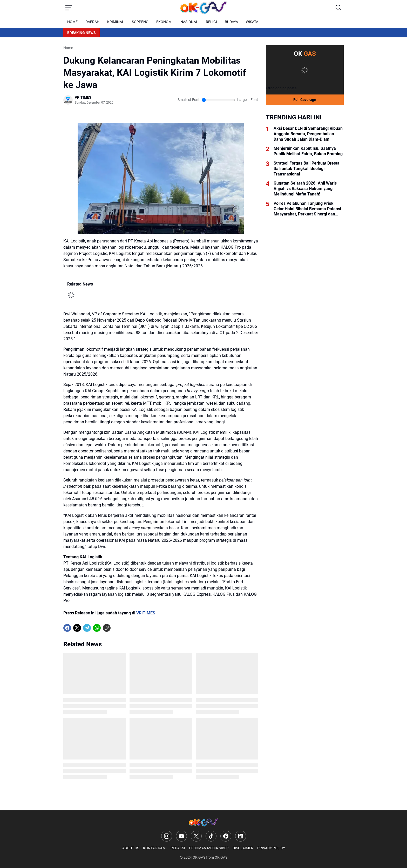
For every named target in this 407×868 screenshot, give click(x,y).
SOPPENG (140, 22)
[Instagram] (167, 836)
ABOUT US (131, 848)
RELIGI (211, 22)
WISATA (252, 22)
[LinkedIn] (241, 836)
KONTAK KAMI (155, 848)
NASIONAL (189, 22)
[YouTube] (181, 836)
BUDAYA (231, 22)
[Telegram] (87, 628)
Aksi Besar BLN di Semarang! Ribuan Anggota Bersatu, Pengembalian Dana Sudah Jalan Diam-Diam (308, 134)
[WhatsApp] (97, 628)
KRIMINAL (116, 22)
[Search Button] (338, 8)
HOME (72, 22)
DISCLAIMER (243, 848)
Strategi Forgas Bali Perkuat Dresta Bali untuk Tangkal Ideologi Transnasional (307, 169)
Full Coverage (305, 100)
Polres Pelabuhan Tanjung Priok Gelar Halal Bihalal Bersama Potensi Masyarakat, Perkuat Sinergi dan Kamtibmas (307, 209)
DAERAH (92, 22)
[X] (77, 628)
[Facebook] (67, 628)
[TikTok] (211, 836)
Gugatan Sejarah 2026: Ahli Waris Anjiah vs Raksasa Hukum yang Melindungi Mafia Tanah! (305, 189)
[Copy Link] (107, 628)
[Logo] (203, 822)
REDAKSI (178, 848)
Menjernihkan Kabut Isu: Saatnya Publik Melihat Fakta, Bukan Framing (308, 151)
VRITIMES (146, 613)
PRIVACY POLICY (271, 848)
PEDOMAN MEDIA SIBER (209, 848)
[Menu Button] (69, 8)
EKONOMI (164, 22)
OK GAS (199, 857)
